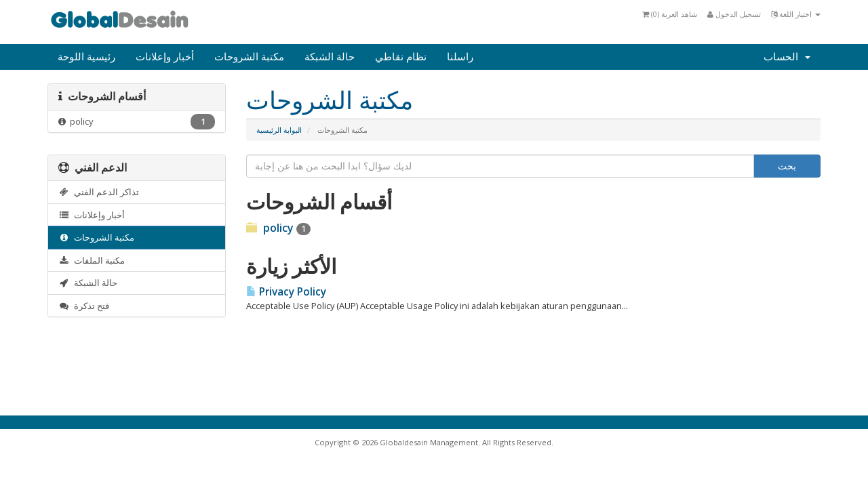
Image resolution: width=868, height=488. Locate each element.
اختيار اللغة (796, 14)
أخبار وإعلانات (165, 57)
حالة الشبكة (330, 57)
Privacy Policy (286, 292)
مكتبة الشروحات (249, 57)
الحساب (787, 57)
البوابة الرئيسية (279, 130)
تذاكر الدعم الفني (99, 192)
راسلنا (460, 57)
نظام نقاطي (401, 57)
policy (137, 122)
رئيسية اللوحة (86, 57)
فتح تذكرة (84, 306)
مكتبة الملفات (92, 260)
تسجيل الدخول (734, 14)
